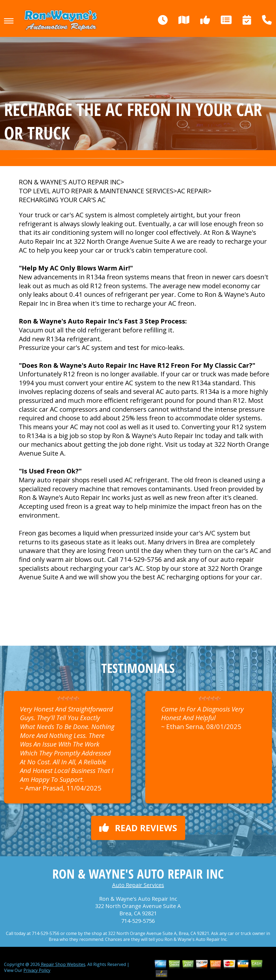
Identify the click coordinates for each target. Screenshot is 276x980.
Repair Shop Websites (63, 964)
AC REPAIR (192, 191)
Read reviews (138, 828)
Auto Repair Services (138, 885)
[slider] (68, 699)
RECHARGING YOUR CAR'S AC (62, 200)
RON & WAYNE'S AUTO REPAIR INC (70, 182)
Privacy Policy (37, 970)
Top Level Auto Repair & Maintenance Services (96, 191)
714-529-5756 (141, 559)
